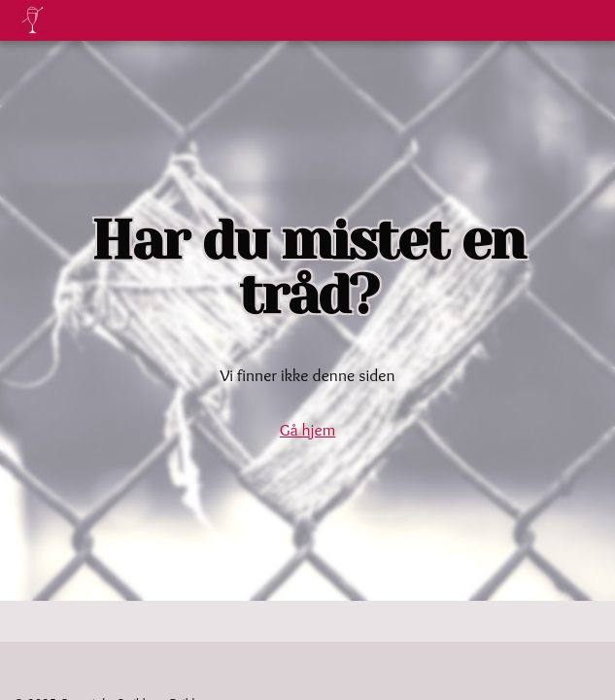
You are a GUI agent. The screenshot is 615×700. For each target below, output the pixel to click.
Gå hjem (307, 429)
